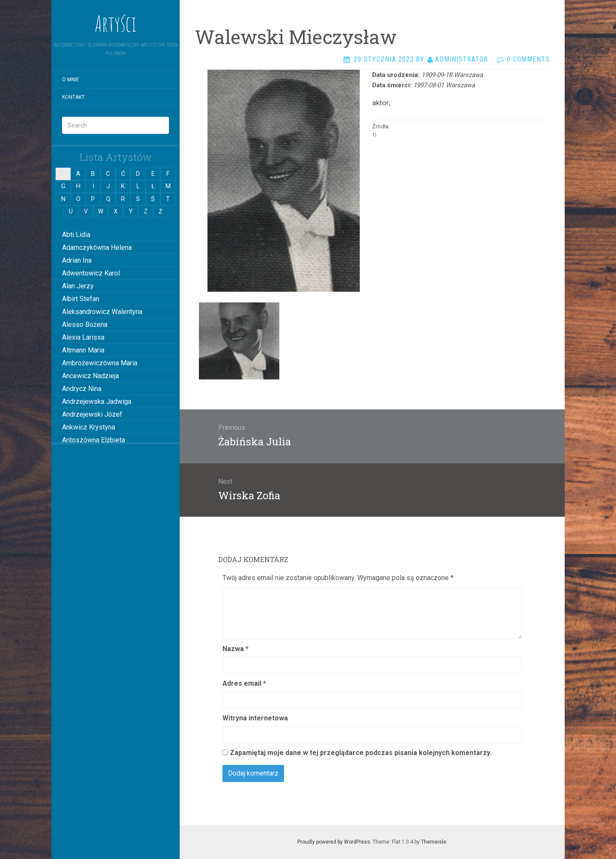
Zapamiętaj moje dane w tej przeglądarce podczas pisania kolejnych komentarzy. (361, 753)
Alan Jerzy (78, 286)
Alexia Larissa (83, 337)
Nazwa (235, 649)
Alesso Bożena (85, 324)
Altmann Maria (83, 350)
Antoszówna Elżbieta (93, 440)
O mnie (71, 80)
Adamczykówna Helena (97, 247)
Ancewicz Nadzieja (90, 376)
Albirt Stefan (81, 299)
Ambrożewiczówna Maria (100, 363)
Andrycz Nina (82, 389)
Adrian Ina (77, 260)
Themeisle (434, 842)
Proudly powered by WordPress (334, 842)
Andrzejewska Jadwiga (97, 401)
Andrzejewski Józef (92, 414)
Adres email (244, 683)
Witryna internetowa (255, 718)
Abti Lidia (76, 235)
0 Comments (528, 59)
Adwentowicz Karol (91, 273)
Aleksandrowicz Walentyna (102, 312)
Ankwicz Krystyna (89, 427)
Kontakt (73, 97)
